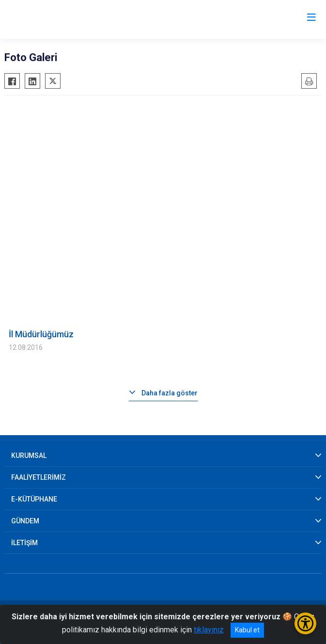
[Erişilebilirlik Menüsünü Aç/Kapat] (305, 623)
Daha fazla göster (170, 393)
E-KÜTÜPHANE (34, 499)
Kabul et (247, 630)
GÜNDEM (25, 521)
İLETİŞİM (24, 543)
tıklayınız (209, 630)
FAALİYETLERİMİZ (39, 477)
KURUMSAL (29, 456)
